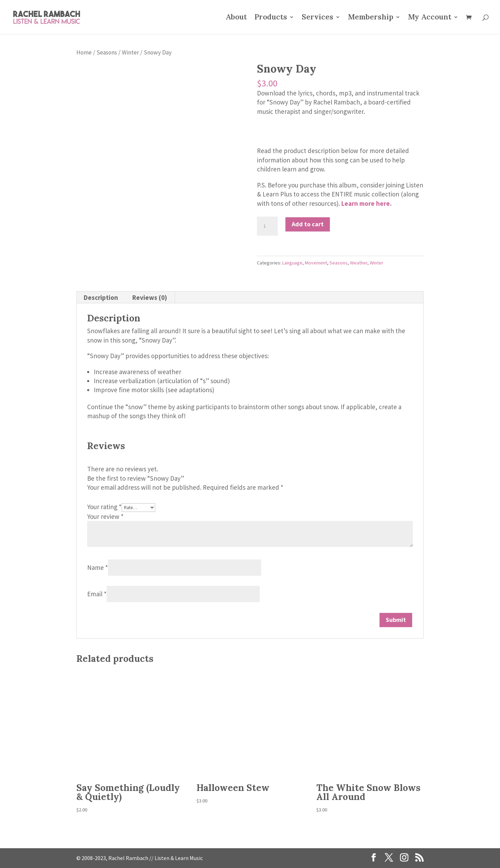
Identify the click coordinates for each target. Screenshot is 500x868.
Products (271, 18)
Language (292, 263)
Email (97, 594)
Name (98, 567)
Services (318, 18)
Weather (359, 263)
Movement (316, 263)
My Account (430, 18)
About (236, 18)
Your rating (104, 507)
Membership (371, 18)
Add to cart (308, 224)
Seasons (107, 52)
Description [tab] (101, 297)
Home (84, 52)
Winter (130, 52)
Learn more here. (366, 203)
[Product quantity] (267, 226)
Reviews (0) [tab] (150, 297)
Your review (105, 516)
